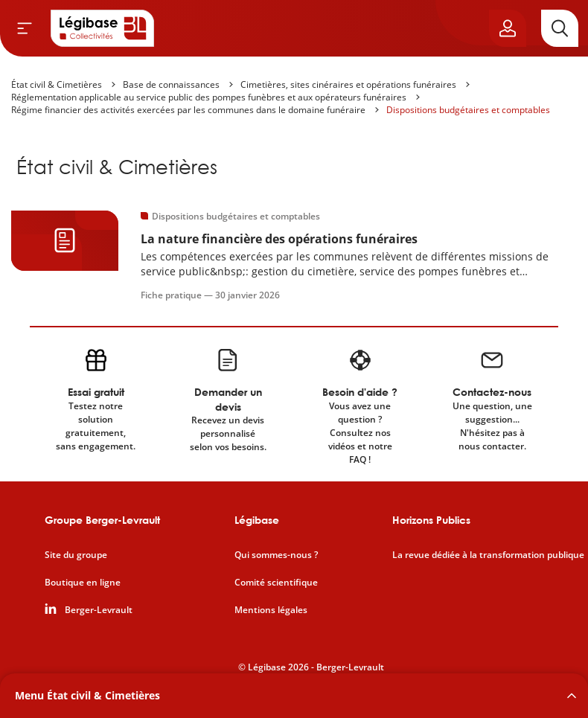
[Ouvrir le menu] (25, 28)
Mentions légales (271, 610)
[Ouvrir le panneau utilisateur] (508, 28)
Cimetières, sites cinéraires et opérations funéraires (348, 84)
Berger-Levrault (99, 610)
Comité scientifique (276, 583)
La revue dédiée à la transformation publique (488, 555)
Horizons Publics (431, 520)
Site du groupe (76, 555)
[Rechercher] (560, 28)
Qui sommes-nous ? (276, 555)
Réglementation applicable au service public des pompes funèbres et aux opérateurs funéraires (209, 97)
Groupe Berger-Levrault (102, 520)
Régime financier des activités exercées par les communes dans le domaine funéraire (188, 110)
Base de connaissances (171, 84)
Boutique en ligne (83, 583)
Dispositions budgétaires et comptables (468, 110)
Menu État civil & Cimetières (87, 695)
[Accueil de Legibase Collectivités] (103, 28)
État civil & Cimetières (57, 84)
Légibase (257, 520)
